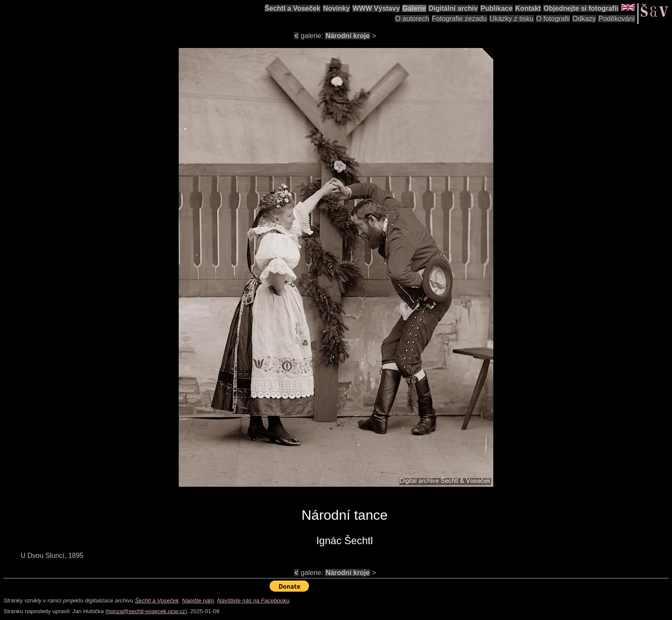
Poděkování (616, 19)
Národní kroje (347, 36)
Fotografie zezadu (459, 19)
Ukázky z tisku (511, 19)
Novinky (336, 8)
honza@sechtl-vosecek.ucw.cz (146, 611)
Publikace (496, 8)
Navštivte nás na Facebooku (253, 601)
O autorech (412, 19)
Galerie (414, 8)
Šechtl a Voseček (293, 8)
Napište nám (198, 601)
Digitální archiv (453, 8)
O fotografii (553, 19)
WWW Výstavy (376, 8)
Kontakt (528, 8)
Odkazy (584, 19)
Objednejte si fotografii (581, 8)
